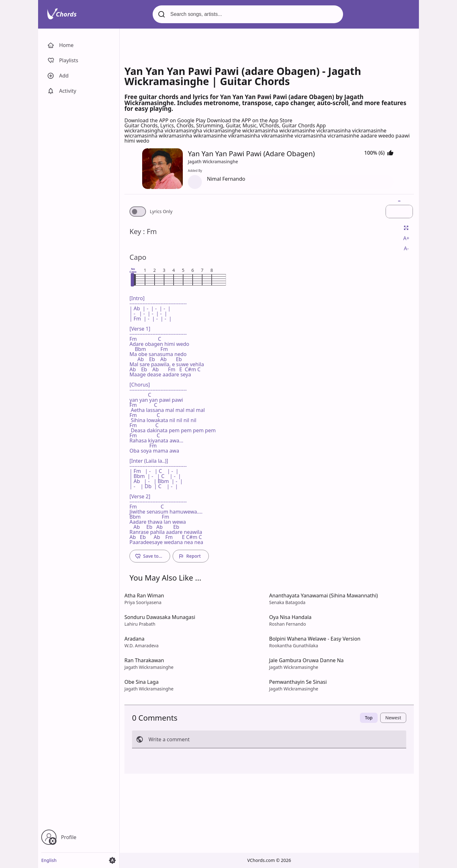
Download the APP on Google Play (166, 120)
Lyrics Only (161, 212)
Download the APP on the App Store (250, 120)
